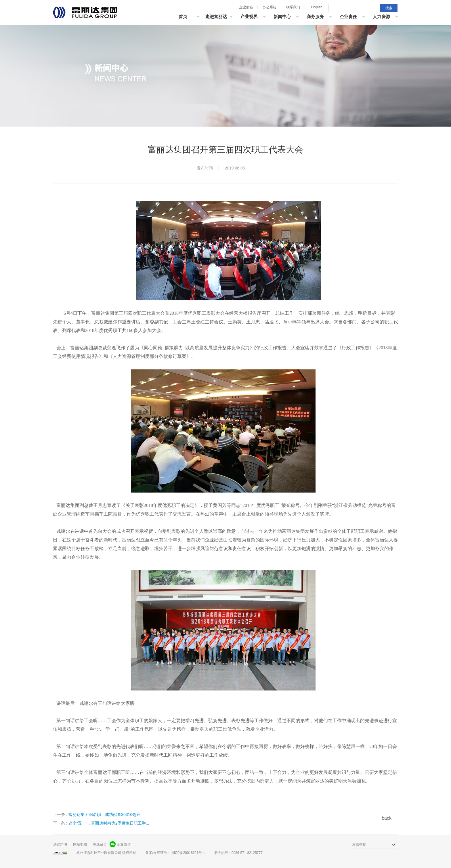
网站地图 (80, 844)
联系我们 (293, 7)
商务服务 (315, 17)
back (387, 818)
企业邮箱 (246, 7)
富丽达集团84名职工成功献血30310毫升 (105, 814)
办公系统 (270, 7)
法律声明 (60, 844)
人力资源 (381, 17)
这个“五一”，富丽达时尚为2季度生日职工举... (109, 823)
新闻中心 (282, 17)
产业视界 (249, 17)
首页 (183, 17)
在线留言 (100, 844)
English (317, 7)
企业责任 (348, 17)
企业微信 (124, 844)
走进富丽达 (216, 17)
